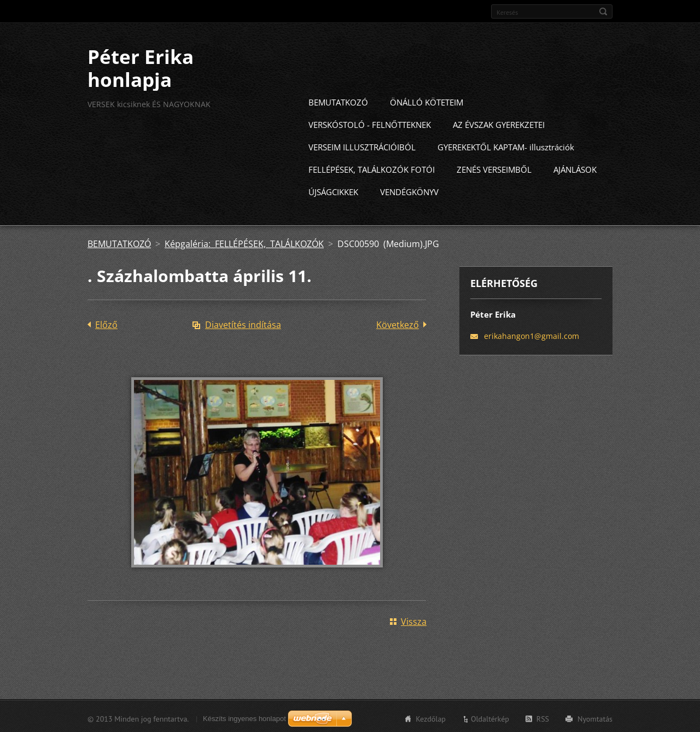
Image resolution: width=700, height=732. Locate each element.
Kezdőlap (431, 717)
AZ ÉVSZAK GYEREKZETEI (499, 123)
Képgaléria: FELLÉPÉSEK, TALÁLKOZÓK (244, 242)
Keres (603, 11)
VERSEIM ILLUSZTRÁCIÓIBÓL (362, 145)
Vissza (414, 620)
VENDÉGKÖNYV (409, 190)
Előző (106, 323)
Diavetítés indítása (243, 323)
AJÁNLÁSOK (575, 168)
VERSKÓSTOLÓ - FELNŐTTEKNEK (370, 123)
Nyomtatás (595, 717)
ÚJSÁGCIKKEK (333, 190)
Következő (398, 323)
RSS (543, 717)
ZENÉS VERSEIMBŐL (494, 168)
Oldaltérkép (490, 717)
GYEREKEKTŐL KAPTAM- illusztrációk (506, 145)
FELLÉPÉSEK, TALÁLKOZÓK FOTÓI (372, 168)
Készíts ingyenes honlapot (244, 717)
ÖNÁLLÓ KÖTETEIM (427, 101)
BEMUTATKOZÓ (338, 101)
